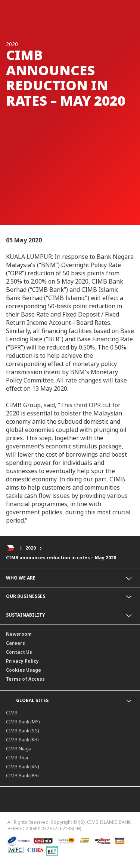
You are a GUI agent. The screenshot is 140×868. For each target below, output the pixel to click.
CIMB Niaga (19, 749)
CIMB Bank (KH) (22, 740)
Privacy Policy (22, 661)
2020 (31, 548)
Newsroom (19, 634)
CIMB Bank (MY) (23, 722)
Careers (15, 643)
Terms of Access (25, 679)
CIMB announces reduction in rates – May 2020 (61, 558)
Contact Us (19, 652)
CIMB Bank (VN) (22, 767)
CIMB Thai (17, 758)
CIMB (12, 713)
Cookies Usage (24, 670)
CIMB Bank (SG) (22, 731)
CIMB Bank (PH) (22, 776)
